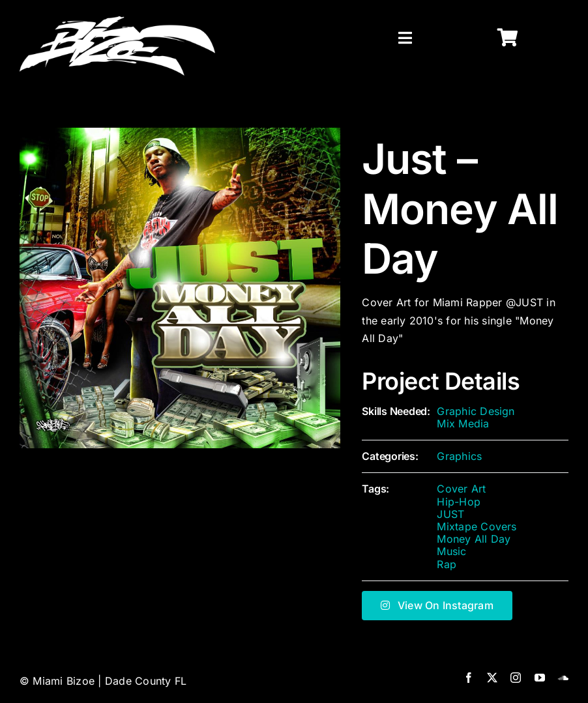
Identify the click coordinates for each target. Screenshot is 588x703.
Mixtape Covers (477, 526)
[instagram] (516, 678)
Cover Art (461, 489)
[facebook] (469, 678)
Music (451, 551)
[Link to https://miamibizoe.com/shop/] (508, 38)
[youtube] (540, 678)
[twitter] (492, 678)
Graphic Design (476, 411)
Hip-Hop (459, 502)
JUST (450, 514)
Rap (447, 564)
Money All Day (474, 539)
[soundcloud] (563, 678)
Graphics (459, 456)
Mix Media (463, 423)
